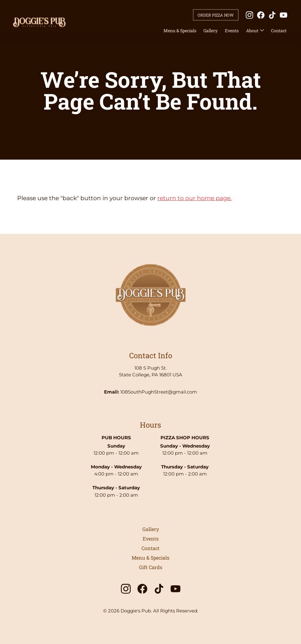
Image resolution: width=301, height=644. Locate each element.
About (252, 31)
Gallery (210, 31)
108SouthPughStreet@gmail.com (159, 392)
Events (232, 31)
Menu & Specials (180, 31)
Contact (279, 31)
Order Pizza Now (216, 15)
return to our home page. (195, 198)
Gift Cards (151, 567)
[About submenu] (262, 31)
